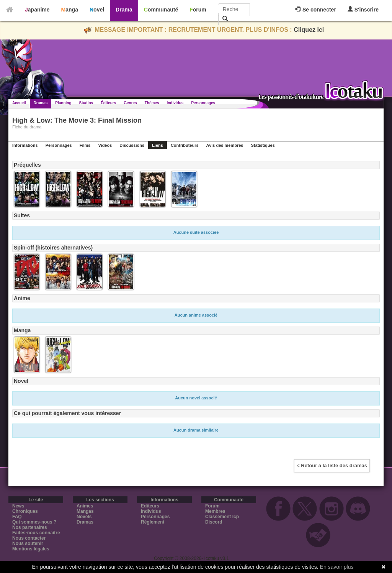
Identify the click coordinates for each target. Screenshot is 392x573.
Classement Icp (222, 517)
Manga (70, 10)
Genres (130, 103)
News (18, 506)
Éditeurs (108, 103)
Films (85, 145)
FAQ (17, 517)
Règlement (153, 522)
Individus (175, 103)
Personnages (203, 103)
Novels (84, 517)
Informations (25, 145)
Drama (124, 10)
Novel (97, 10)
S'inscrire (363, 9)
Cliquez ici (309, 30)
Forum (198, 10)
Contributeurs (185, 145)
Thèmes (152, 103)
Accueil (19, 103)
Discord (214, 522)
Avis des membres (225, 145)
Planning (63, 103)
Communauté (161, 10)
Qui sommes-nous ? (34, 522)
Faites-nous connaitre (36, 533)
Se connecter (315, 10)
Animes (85, 506)
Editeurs (150, 506)
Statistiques (263, 145)
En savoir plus (337, 567)
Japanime (37, 10)
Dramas (41, 103)
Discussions (132, 145)
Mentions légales (31, 549)
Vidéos (105, 145)
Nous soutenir (28, 543)
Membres (215, 511)
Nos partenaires (30, 527)
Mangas (85, 511)
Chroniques (25, 511)
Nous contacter (29, 538)
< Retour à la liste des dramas (332, 465)
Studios (86, 103)
